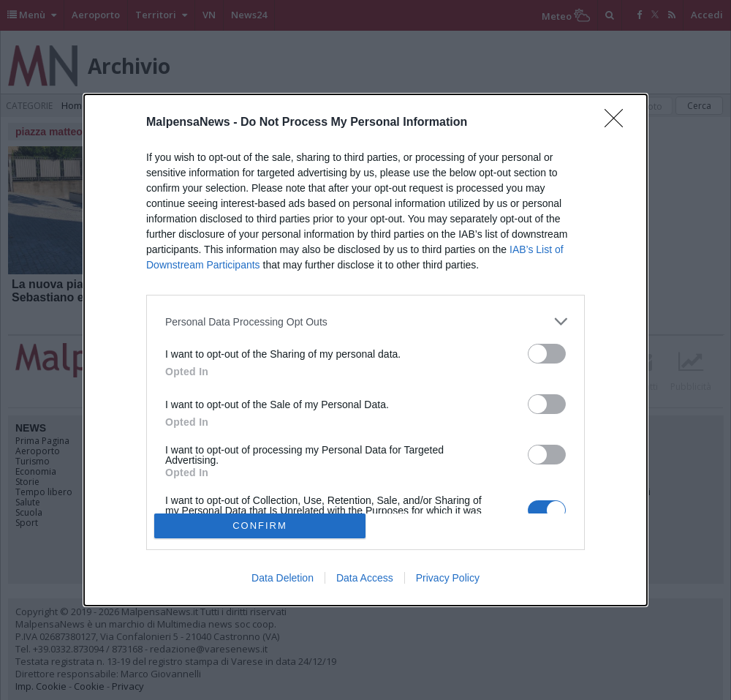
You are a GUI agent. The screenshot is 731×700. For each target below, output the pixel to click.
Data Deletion (283, 578)
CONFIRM (260, 526)
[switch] (547, 354)
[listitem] (365, 321)
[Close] (618, 123)
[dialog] (365, 350)
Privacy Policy (448, 578)
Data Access (365, 578)
